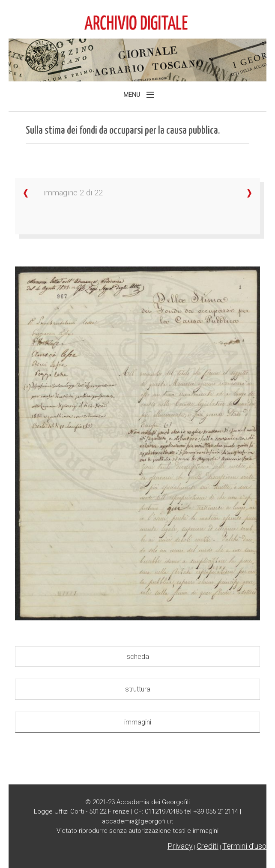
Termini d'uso (244, 846)
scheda (138, 657)
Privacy (180, 846)
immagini (138, 722)
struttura (138, 689)
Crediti (208, 846)
